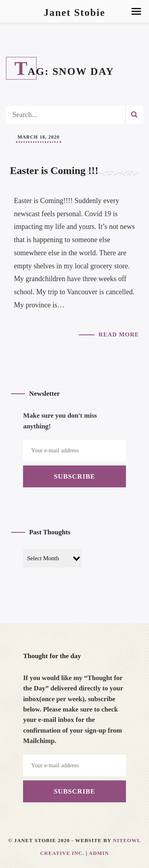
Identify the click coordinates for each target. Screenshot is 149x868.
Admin (99, 853)
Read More (119, 334)
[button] (136, 11)
